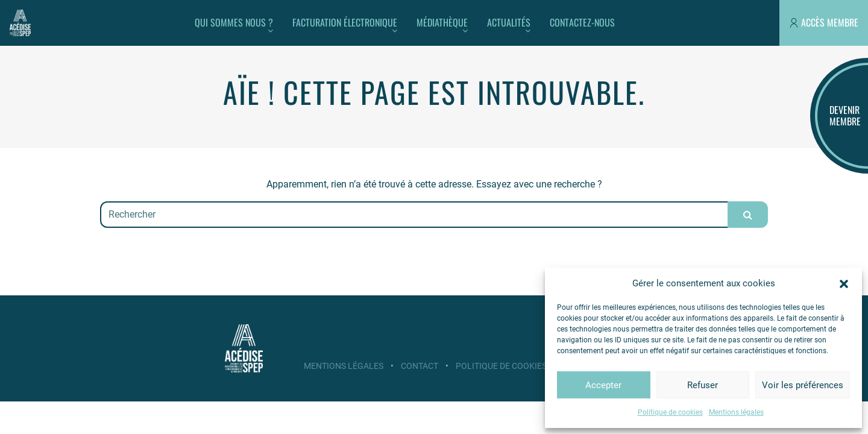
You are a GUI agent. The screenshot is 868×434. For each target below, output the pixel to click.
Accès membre (830, 22)
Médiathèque (442, 22)
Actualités (509, 22)
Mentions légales (736, 412)
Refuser (703, 385)
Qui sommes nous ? (234, 22)
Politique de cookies (670, 412)
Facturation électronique (345, 22)
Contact (420, 366)
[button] (844, 283)
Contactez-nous (582, 22)
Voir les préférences (803, 385)
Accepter (603, 385)
